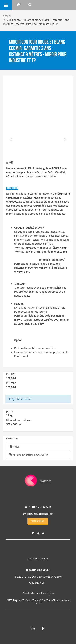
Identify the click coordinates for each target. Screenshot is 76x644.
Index (14, 447)
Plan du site (28, 593)
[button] (11, 139)
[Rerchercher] (30, 5)
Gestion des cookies (38, 559)
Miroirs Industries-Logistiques (29, 455)
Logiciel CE (19, 600)
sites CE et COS (42, 600)
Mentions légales (45, 593)
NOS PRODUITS (44, 507)
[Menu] (6, 5)
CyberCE (30, 600)
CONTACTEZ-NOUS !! (38, 570)
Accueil (7, 16)
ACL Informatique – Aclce (52, 602)
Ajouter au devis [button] (20, 399)
